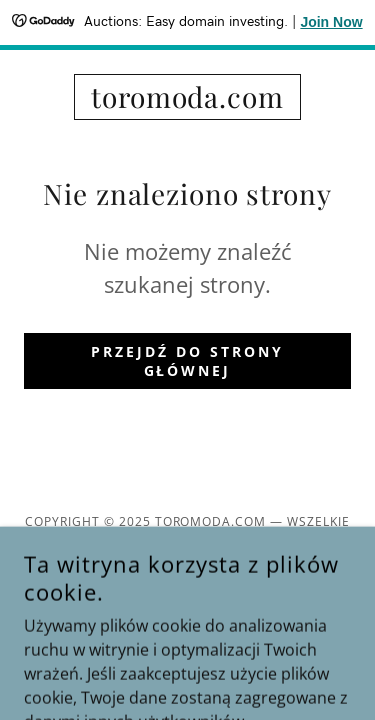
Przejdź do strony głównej (187, 361)
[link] (187, 97)
